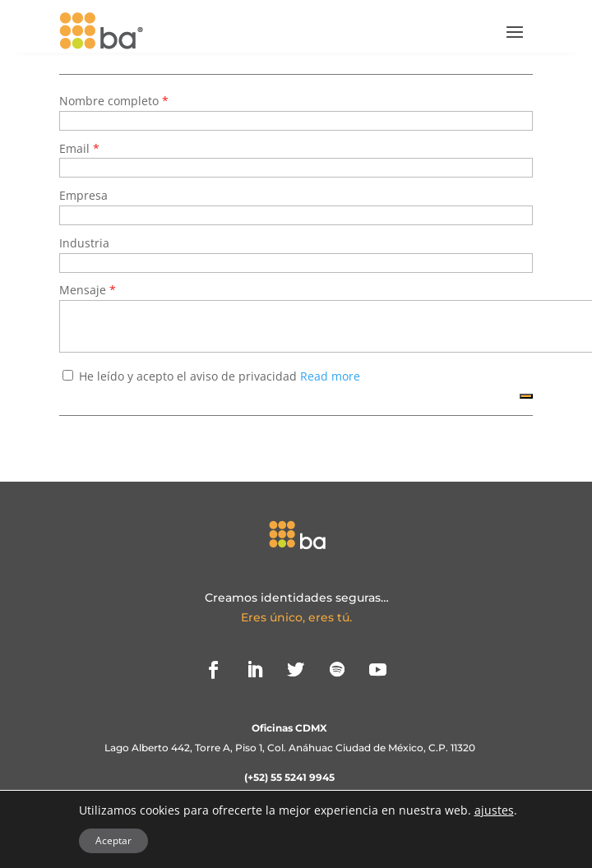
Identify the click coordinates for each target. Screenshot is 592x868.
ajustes (494, 810)
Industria (84, 243)
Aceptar (113, 840)
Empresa (83, 195)
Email (76, 148)
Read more (330, 376)
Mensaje (84, 290)
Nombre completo (111, 101)
